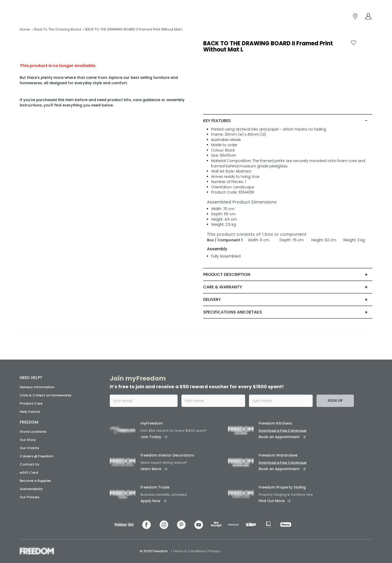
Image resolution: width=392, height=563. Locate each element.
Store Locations (33, 432)
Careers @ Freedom (36, 456)
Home (25, 29)
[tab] (288, 121)
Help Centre (30, 412)
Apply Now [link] (150, 501)
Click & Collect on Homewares (46, 395)
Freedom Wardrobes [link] (278, 455)
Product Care (31, 403)
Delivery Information (37, 387)
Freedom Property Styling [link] (282, 487)
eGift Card (29, 473)
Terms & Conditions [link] (190, 551)
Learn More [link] (151, 469)
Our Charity (30, 448)
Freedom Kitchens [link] (275, 423)
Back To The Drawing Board (58, 29)
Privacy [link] (214, 551)
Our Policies (30, 497)
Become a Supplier (35, 481)
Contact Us (29, 464)
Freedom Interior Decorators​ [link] (167, 455)
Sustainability (31, 489)
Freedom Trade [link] (155, 487)
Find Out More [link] (272, 501)
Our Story (28, 440)
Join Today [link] (151, 437)
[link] (43, 15)
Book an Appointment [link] (279, 437)
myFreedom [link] (152, 423)
